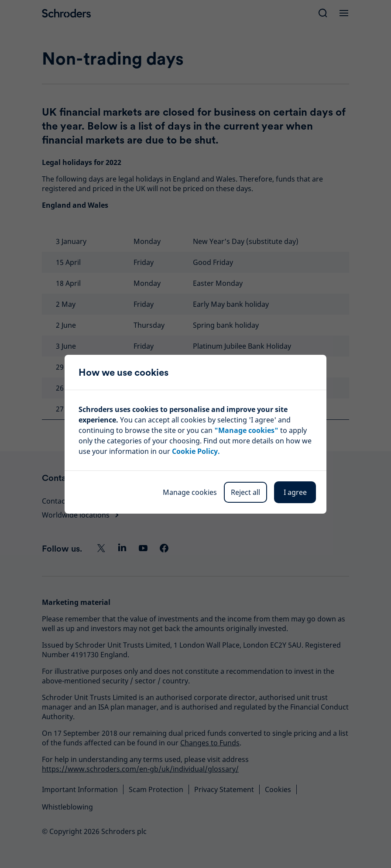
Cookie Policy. (196, 451)
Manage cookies (190, 492)
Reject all (245, 492)
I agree (295, 492)
